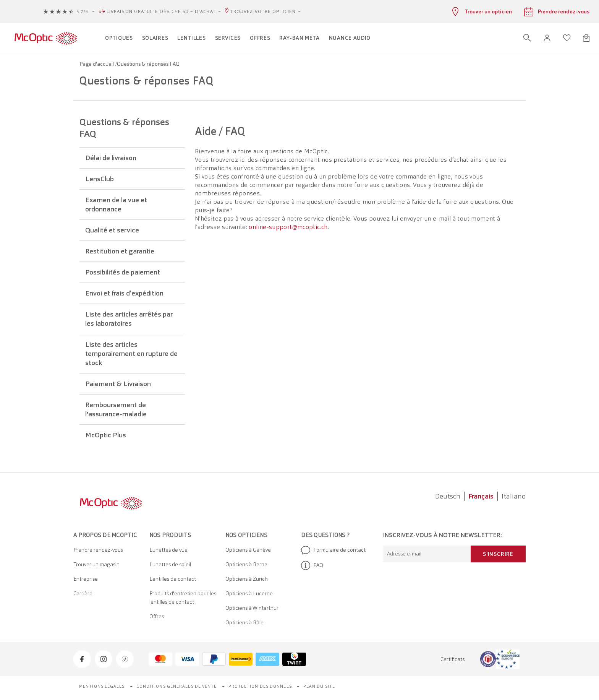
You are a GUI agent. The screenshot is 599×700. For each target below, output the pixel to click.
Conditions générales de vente (177, 686)
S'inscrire (498, 554)
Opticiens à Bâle (244, 622)
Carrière (83, 593)
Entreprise (86, 579)
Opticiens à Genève (248, 550)
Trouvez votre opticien (263, 11)
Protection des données (260, 686)
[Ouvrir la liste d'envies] (567, 38)
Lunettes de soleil (170, 564)
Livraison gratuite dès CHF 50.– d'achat (161, 11)
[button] (547, 38)
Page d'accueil (97, 64)
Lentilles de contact (173, 579)
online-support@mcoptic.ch (288, 227)
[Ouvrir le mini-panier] (586, 38)
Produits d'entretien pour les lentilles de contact (183, 598)
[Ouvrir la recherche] (527, 38)
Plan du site (319, 686)
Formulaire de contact (333, 550)
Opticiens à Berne (246, 564)
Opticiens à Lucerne (249, 593)
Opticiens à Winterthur (252, 608)
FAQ (312, 565)
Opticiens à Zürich (247, 579)
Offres (157, 616)
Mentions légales (102, 686)
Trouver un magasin (96, 564)
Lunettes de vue (168, 550)
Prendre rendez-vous (98, 550)
